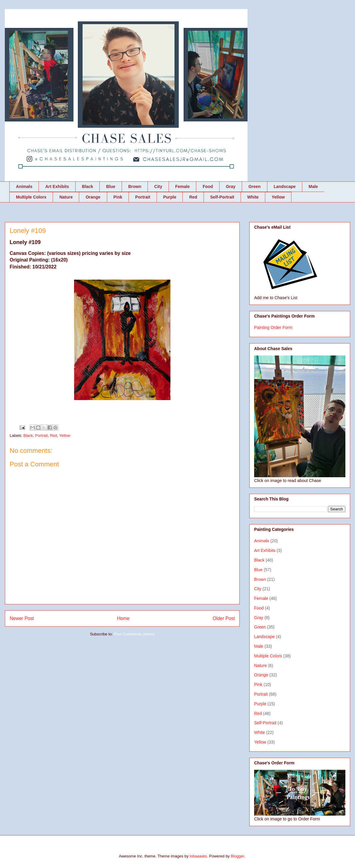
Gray (231, 186)
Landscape (285, 186)
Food (208, 186)
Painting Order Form (273, 327)
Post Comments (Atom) (134, 634)
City (158, 186)
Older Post (224, 618)
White (253, 197)
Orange (93, 197)
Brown (135, 186)
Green (254, 186)
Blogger (237, 856)
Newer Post (22, 618)
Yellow (278, 197)
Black (87, 186)
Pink (118, 197)
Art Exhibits (57, 186)
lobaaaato (198, 856)
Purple (170, 197)
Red (193, 197)
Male (313, 186)
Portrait (143, 197)
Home (123, 618)
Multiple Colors (31, 197)
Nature (66, 197)
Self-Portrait (222, 197)
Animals (24, 186)
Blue (111, 186)
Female (182, 186)
